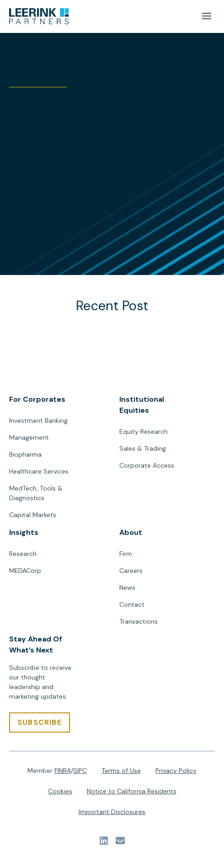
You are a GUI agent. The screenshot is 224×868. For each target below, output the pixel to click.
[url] (39, 16)
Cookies (60, 791)
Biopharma (25, 454)
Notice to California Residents (132, 791)
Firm (126, 554)
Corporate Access (147, 465)
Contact (132, 604)
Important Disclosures (112, 812)
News (127, 588)
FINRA (63, 771)
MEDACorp (25, 571)
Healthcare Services (39, 471)
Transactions (139, 621)
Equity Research (144, 431)
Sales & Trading (143, 448)
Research (23, 554)
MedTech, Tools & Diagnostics (36, 493)
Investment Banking (38, 421)
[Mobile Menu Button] (206, 16)
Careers (131, 571)
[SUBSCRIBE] (40, 722)
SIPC (80, 771)
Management (29, 437)
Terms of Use (121, 771)
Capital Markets (33, 515)
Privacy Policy (176, 771)
